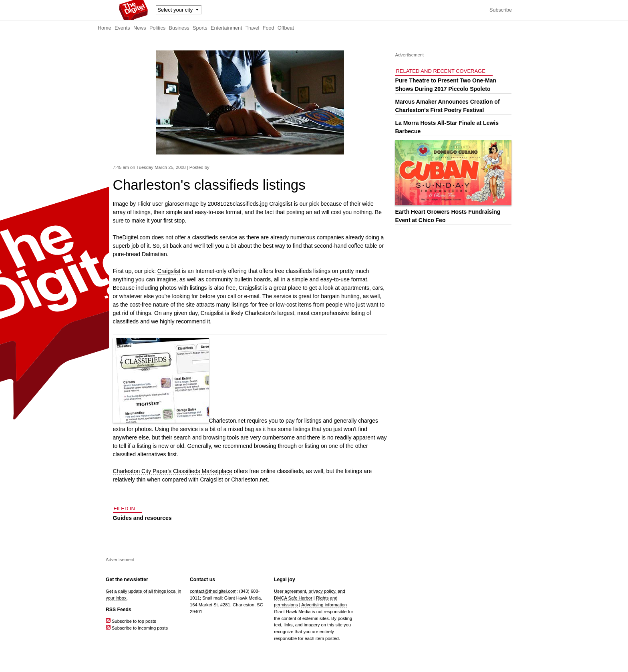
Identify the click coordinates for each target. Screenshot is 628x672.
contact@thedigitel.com (213, 591)
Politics (157, 28)
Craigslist (281, 204)
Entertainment (226, 28)
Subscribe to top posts (131, 621)
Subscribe (501, 10)
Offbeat (286, 28)
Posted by (199, 167)
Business (179, 28)
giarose (174, 204)
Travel (253, 28)
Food (269, 28)
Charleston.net (227, 421)
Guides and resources (142, 518)
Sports (200, 28)
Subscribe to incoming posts (137, 628)
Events (122, 28)
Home (105, 28)
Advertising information (324, 605)
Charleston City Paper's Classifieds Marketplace (173, 471)
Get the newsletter (127, 580)
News (140, 28)
